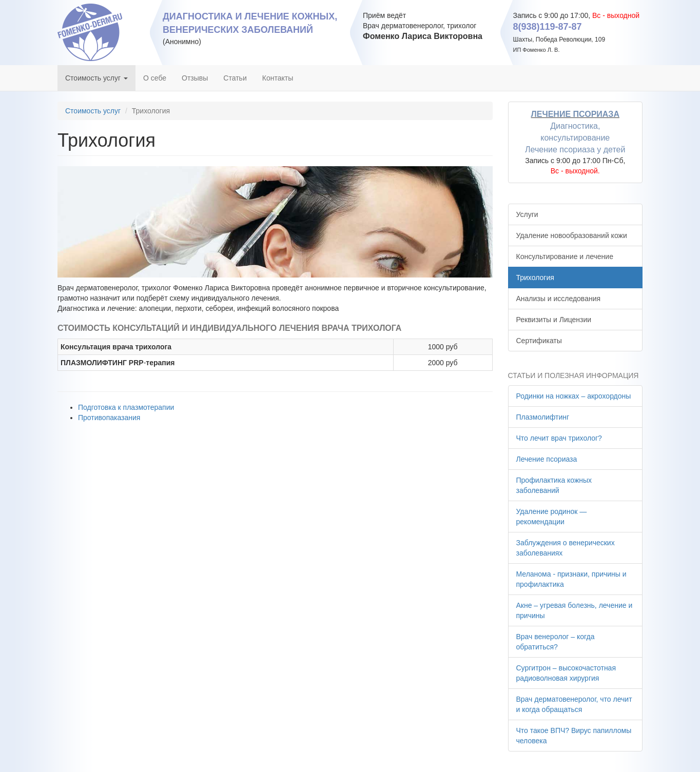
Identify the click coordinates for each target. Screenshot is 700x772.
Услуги (527, 214)
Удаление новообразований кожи (572, 235)
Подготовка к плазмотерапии (126, 407)
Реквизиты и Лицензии (554, 320)
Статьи (235, 78)
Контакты (278, 78)
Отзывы (195, 78)
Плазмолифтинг (543, 417)
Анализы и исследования (559, 299)
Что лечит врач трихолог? (559, 438)
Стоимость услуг (96, 78)
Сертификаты (539, 341)
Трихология (535, 278)
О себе (155, 78)
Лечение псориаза (547, 459)
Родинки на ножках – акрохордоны (574, 396)
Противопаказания (109, 418)
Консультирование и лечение (565, 256)
